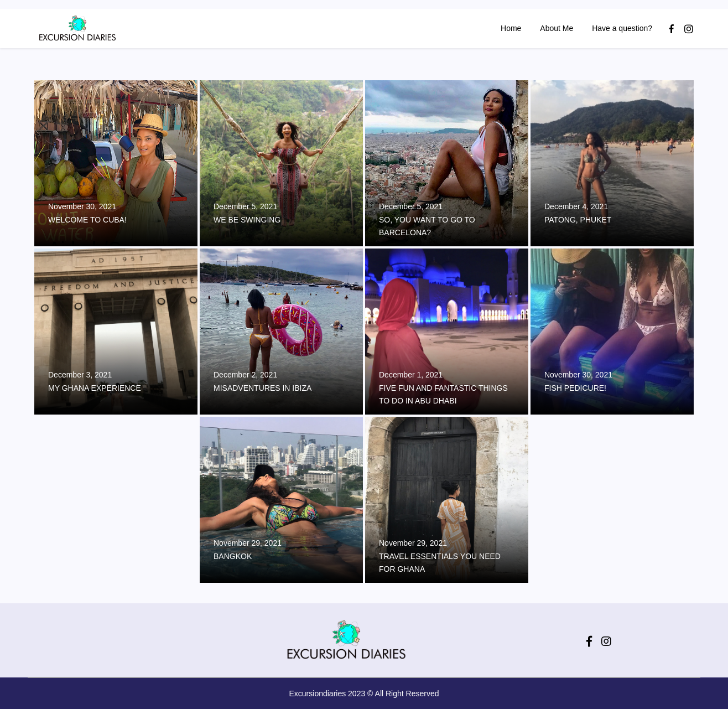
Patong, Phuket (578, 220)
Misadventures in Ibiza (262, 388)
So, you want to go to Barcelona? (427, 226)
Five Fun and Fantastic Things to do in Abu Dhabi (443, 394)
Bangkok (233, 556)
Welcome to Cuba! (87, 220)
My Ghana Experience (95, 388)
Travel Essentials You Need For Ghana (440, 563)
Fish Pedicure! (575, 388)
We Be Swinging (247, 220)
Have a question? (621, 28)
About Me (555, 28)
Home (510, 28)
